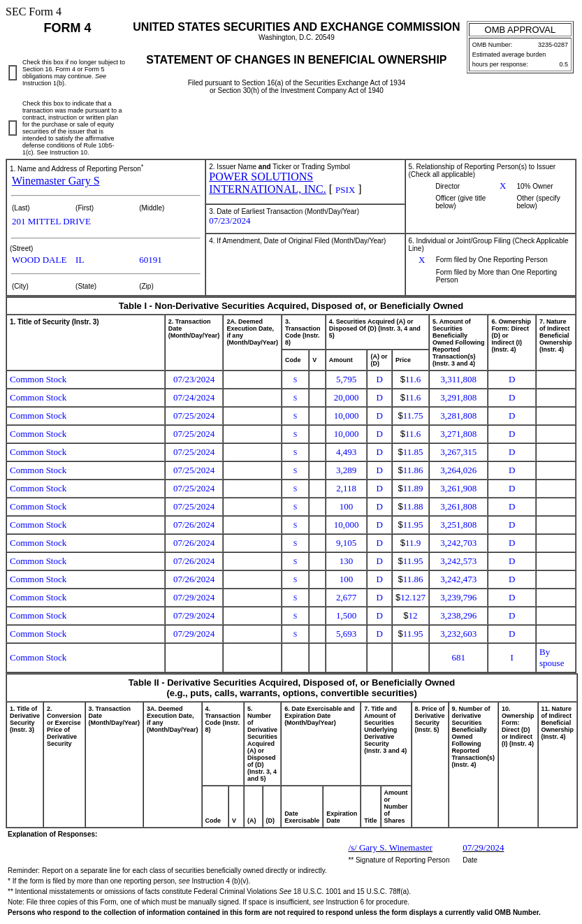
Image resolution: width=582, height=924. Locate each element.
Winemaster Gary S (56, 181)
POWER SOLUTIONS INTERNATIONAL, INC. (268, 183)
